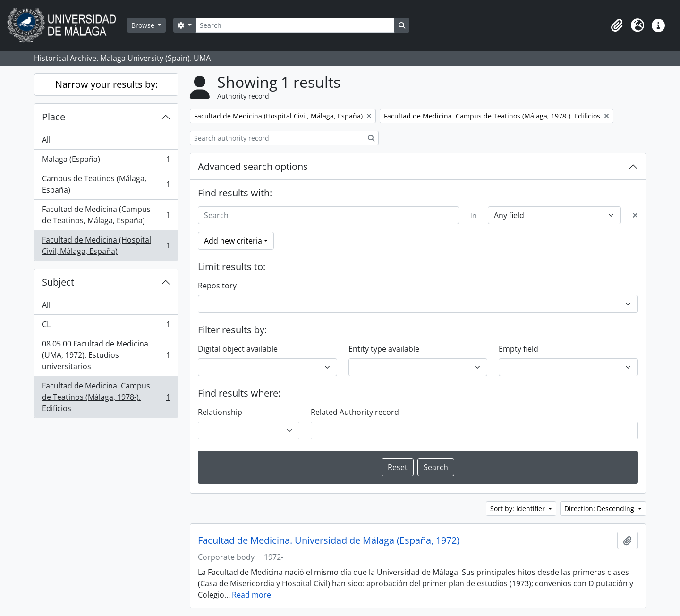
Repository (217, 286)
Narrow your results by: (106, 84)
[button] (617, 25)
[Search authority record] (277, 138)
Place (54, 117)
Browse (144, 25)
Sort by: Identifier (518, 509)
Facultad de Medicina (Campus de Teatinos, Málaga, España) (106, 215)
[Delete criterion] (635, 215)
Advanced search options (253, 166)
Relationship (220, 412)
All (46, 140)
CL (106, 326)
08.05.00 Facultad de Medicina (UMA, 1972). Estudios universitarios (106, 355)
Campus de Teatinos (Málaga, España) (106, 184)
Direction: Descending (600, 509)
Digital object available (238, 349)
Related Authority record (355, 412)
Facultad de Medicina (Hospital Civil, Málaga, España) (106, 245)
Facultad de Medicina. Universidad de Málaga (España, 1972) (329, 540)
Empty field (518, 349)
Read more (251, 595)
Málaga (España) (106, 161)
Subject (58, 282)
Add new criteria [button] (233, 241)
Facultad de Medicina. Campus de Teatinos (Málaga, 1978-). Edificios (106, 397)
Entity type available (384, 349)
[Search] (295, 25)
